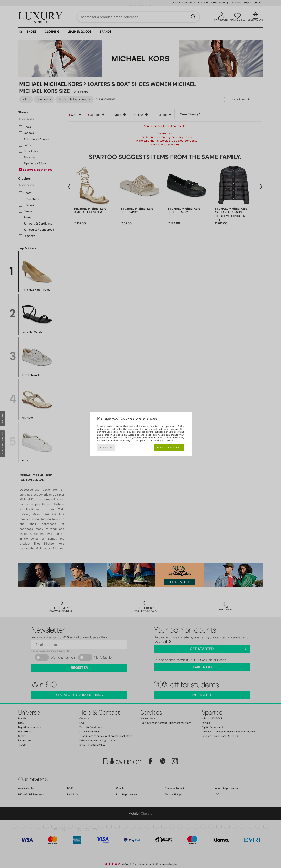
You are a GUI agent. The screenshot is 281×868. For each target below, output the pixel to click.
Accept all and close (169, 447)
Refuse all (106, 447)
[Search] (193, 17)
